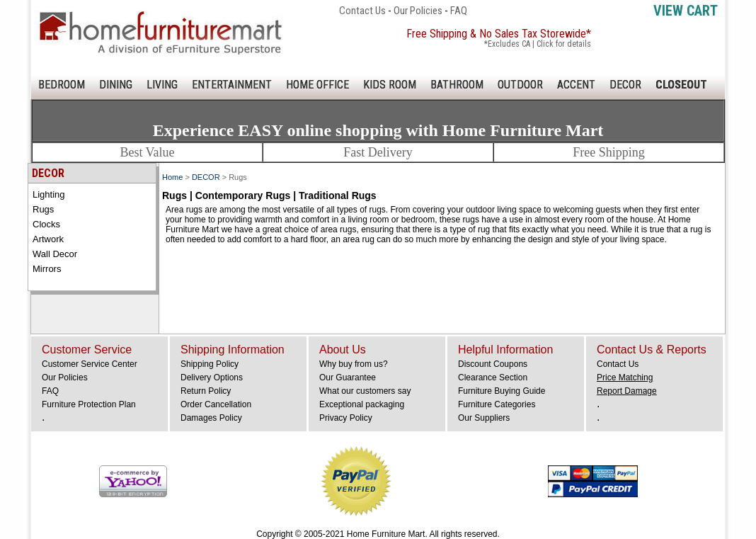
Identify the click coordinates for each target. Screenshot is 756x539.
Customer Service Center (90, 364)
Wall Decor (55, 254)
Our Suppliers (484, 418)
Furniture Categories (497, 404)
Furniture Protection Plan (89, 404)
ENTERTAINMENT (232, 85)
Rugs (43, 209)
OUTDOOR (520, 85)
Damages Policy (211, 418)
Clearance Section (493, 378)
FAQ (459, 11)
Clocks (46, 224)
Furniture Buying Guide (502, 391)
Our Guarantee (348, 378)
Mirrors (47, 269)
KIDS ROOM (390, 85)
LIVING (162, 85)
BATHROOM (457, 85)
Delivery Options (212, 378)
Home (172, 177)
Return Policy (206, 391)
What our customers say (365, 391)
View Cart (686, 11)
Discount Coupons (493, 364)
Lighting (49, 194)
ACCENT (576, 85)
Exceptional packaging (362, 404)
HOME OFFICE (317, 85)
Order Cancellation (216, 404)
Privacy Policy (346, 418)
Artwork (48, 239)
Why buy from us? (354, 364)
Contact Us (362, 11)
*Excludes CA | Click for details (538, 44)
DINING (116, 85)
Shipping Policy (210, 364)
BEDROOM (62, 85)
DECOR (625, 85)
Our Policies (418, 11)
